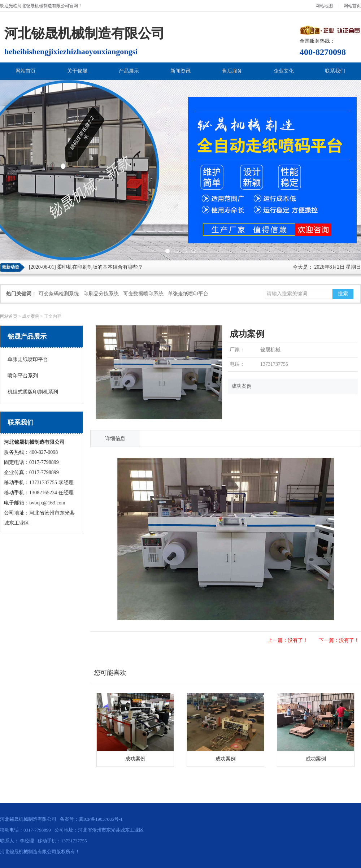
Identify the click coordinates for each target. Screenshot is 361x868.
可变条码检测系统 (59, 294)
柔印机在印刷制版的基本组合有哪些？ (100, 267)
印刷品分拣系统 (101, 294)
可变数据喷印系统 (143, 294)
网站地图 (324, 6)
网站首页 (352, 6)
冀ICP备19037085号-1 (101, 819)
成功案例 (31, 316)
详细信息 (115, 439)
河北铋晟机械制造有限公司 (43, 6)
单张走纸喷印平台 (188, 294)
